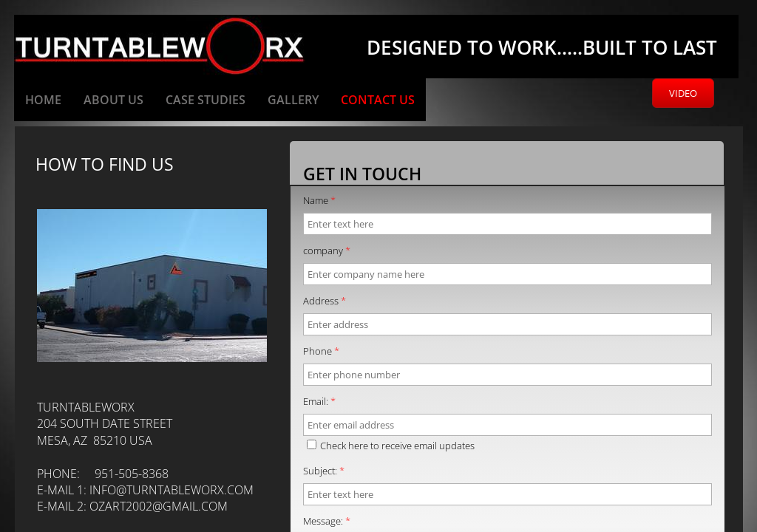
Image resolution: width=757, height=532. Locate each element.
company (327, 250)
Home (43, 100)
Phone (321, 351)
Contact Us (378, 100)
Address (325, 301)
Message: (327, 521)
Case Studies (206, 100)
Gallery (293, 100)
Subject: (324, 471)
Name (319, 200)
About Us (113, 100)
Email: (319, 401)
